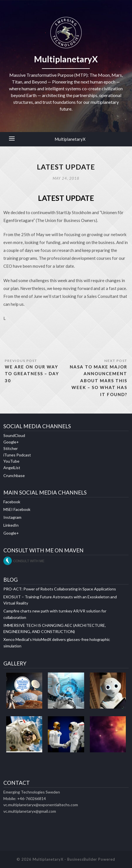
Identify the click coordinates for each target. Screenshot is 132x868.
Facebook (12, 502)
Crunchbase (14, 475)
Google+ (11, 442)
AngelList (12, 468)
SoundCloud (14, 435)
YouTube (11, 461)
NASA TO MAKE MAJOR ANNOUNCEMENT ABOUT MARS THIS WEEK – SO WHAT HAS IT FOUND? (99, 381)
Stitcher (11, 448)
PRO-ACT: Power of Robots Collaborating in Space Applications (60, 589)
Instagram (12, 517)
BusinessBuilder (82, 859)
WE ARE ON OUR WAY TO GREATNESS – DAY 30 (32, 374)
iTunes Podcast (17, 455)
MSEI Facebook (17, 509)
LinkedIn (11, 525)
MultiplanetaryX (70, 139)
